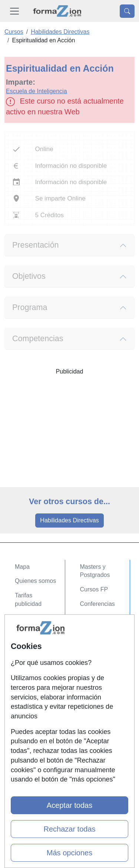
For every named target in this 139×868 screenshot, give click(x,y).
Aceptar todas (69, 805)
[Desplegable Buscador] (127, 11)
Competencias (38, 339)
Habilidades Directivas (69, 520)
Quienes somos (35, 581)
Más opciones (69, 853)
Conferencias (97, 604)
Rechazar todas (69, 829)
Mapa (22, 567)
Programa (30, 307)
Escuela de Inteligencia (37, 91)
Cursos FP (94, 589)
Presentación (36, 245)
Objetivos (29, 276)
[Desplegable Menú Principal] (14, 11)
